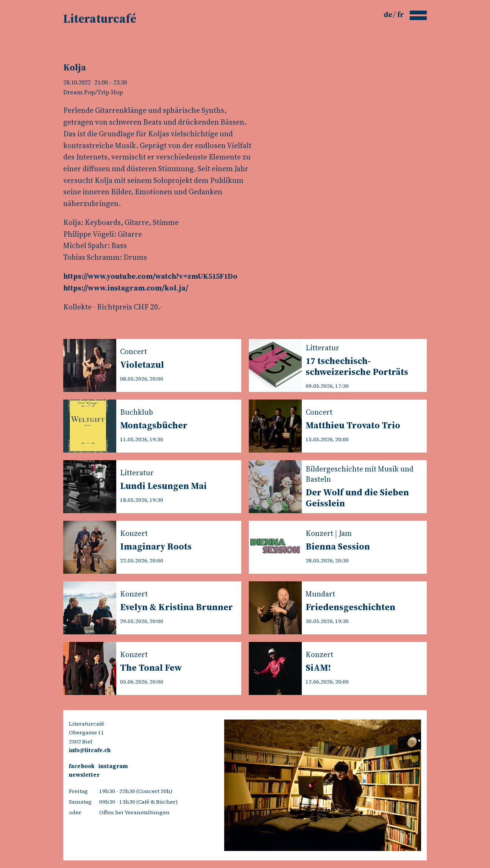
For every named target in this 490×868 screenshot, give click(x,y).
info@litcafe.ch (90, 750)
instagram (113, 766)
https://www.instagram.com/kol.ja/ (126, 288)
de (389, 14)
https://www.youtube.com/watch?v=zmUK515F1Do (150, 276)
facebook (82, 766)
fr (401, 14)
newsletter (84, 775)
